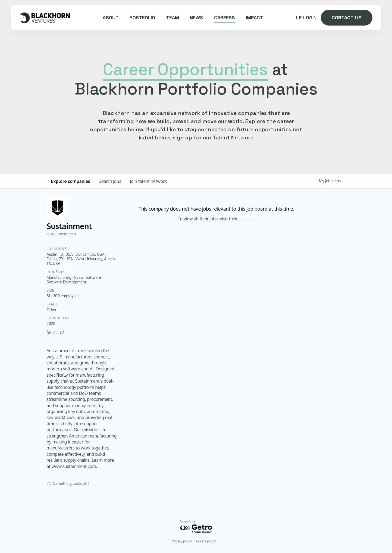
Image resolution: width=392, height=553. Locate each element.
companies (71, 181)
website (246, 219)
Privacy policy (182, 541)
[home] (45, 18)
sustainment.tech (61, 234)
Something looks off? (68, 483)
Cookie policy (206, 541)
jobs (110, 181)
